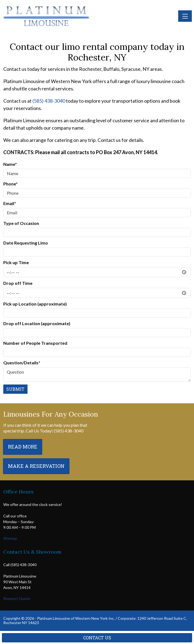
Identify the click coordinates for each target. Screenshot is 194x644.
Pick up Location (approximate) (35, 304)
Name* (10, 164)
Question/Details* (22, 363)
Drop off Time (18, 283)
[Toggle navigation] (185, 16)
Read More (23, 447)
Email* (10, 203)
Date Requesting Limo (26, 243)
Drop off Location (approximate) (37, 323)
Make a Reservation (36, 466)
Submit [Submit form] (15, 389)
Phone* (10, 184)
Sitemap (10, 538)
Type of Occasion (21, 223)
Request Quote (17, 598)
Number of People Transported (35, 343)
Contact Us (97, 638)
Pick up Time (16, 262)
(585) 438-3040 (49, 101)
